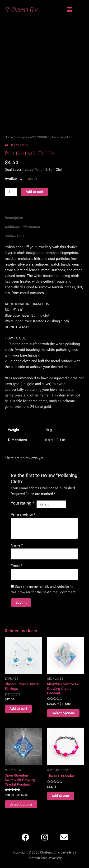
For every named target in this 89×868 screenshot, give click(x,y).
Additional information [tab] (22, 227)
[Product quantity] (11, 192)
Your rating (22, 503)
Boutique (21, 137)
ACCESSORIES (40, 137)
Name (17, 545)
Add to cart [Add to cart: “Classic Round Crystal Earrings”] (18, 709)
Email (16, 566)
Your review (23, 515)
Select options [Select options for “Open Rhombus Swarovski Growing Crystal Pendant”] (21, 804)
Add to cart (34, 192)
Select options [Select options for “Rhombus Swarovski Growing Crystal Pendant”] (63, 713)
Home (9, 137)
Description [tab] (14, 218)
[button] (69, 10)
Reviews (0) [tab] (14, 236)
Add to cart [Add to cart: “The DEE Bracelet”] (61, 796)
